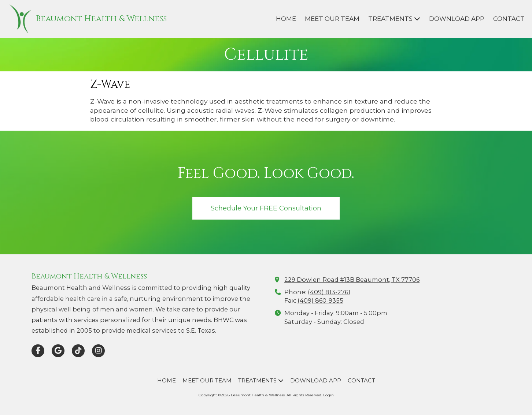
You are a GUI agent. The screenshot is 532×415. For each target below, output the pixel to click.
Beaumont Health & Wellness (101, 19)
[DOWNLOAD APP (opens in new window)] (457, 19)
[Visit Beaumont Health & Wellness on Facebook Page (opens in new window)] (38, 351)
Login (328, 395)
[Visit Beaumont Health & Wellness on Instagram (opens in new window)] (98, 351)
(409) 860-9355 (320, 300)
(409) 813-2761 (329, 292)
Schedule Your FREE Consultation (266, 208)
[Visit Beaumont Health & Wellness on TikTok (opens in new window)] (78, 351)
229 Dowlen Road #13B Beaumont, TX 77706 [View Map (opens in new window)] (352, 280)
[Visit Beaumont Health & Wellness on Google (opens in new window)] (58, 351)
